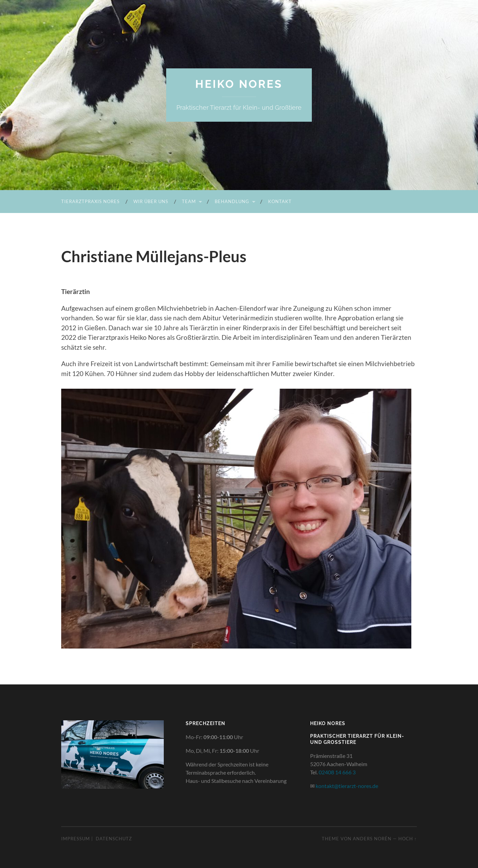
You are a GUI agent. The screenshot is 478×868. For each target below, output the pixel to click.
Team (189, 201)
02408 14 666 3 (337, 772)
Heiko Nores (239, 84)
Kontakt (280, 201)
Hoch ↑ (408, 839)
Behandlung (232, 201)
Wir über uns (151, 201)
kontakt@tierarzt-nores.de (347, 786)
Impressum (76, 839)
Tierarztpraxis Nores (90, 201)
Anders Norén (372, 839)
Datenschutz (114, 839)
